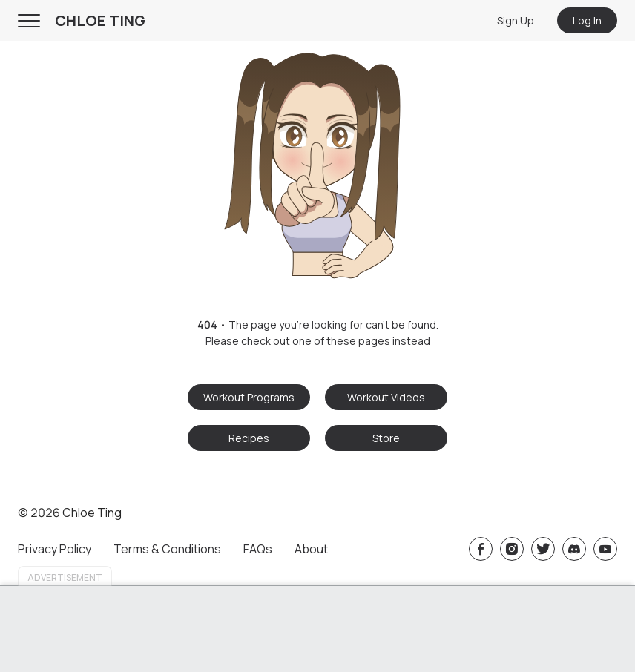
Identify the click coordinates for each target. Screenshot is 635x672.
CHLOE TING (100, 20)
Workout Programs (249, 397)
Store (386, 438)
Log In (587, 20)
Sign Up (516, 20)
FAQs (258, 549)
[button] (317, 161)
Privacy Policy (55, 549)
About (311, 549)
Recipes (249, 438)
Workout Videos (386, 397)
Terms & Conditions (167, 549)
